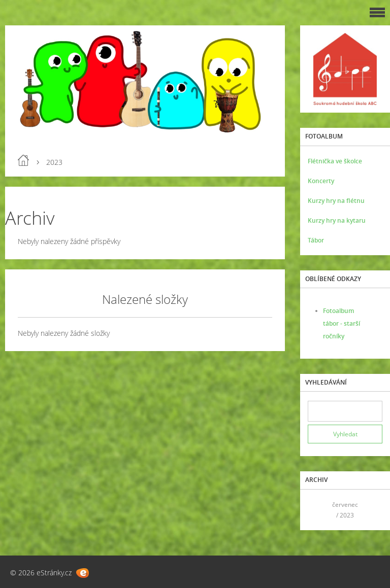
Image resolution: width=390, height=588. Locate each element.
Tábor (316, 240)
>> (371, 510)
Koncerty (321, 181)
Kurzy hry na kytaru (337, 220)
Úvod (23, 160)
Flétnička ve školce (335, 161)
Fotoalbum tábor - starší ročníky (342, 323)
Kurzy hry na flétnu (336, 201)
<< (319, 510)
